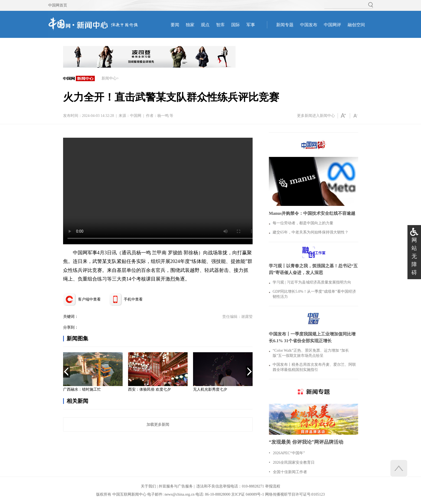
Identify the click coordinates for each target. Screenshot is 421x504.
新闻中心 (109, 78)
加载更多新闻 (158, 424)
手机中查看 (133, 299)
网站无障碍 (414, 256)
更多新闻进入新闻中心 (316, 116)
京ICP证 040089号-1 (248, 494)
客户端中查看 (89, 299)
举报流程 (273, 486)
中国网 (136, 116)
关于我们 (148, 486)
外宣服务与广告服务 (176, 486)
